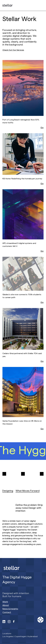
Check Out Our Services (13, 50)
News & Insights (10, 609)
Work (5, 602)
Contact (7, 612)
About (6, 605)
